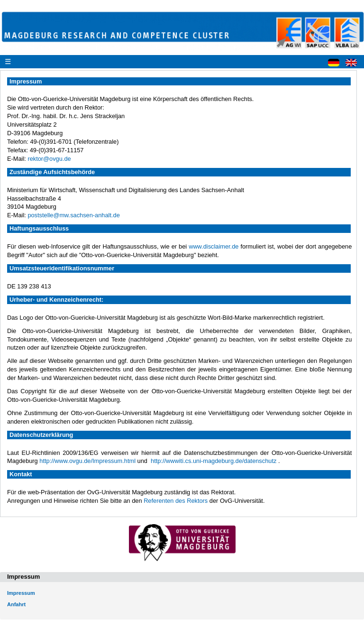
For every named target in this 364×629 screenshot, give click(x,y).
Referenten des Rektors (176, 501)
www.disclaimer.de (214, 246)
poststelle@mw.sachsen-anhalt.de (73, 215)
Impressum (21, 593)
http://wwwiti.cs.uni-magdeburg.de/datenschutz (214, 461)
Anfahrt (16, 604)
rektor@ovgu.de (49, 159)
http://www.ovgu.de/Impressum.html (87, 461)
